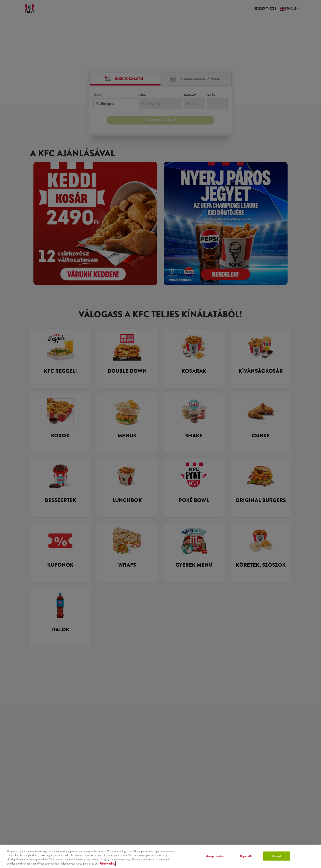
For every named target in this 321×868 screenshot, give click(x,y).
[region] (160, 856)
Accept (277, 856)
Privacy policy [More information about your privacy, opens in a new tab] (107, 864)
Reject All (246, 856)
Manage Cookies (215, 856)
